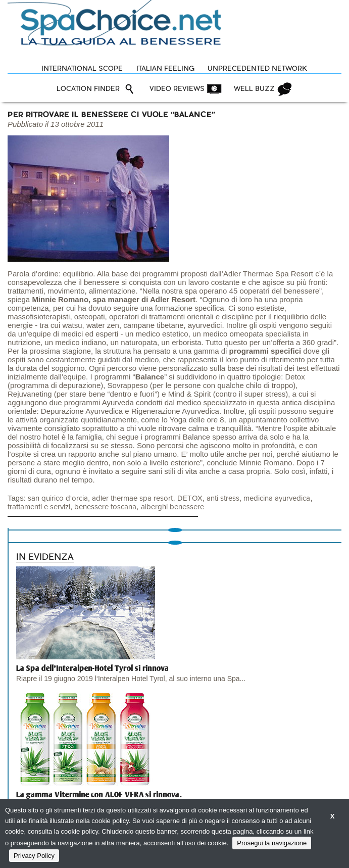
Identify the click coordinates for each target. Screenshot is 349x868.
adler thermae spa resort (132, 498)
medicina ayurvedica (277, 498)
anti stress (223, 498)
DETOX (190, 498)
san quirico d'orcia (58, 498)
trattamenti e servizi (39, 507)
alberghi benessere (172, 507)
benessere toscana (105, 507)
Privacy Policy (34, 856)
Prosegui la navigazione (272, 843)
